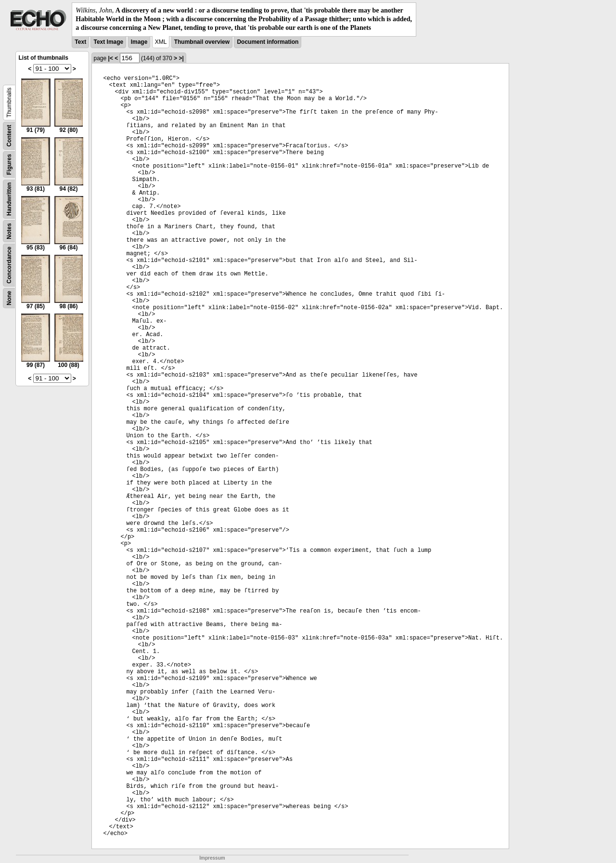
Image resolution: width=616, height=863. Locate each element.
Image (139, 42)
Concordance (9, 265)
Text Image (108, 42)
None (9, 298)
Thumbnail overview (202, 42)
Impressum (212, 858)
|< (111, 58)
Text (80, 42)
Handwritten (9, 199)
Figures (9, 164)
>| (181, 58)
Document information (268, 42)
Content (9, 136)
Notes (9, 231)
